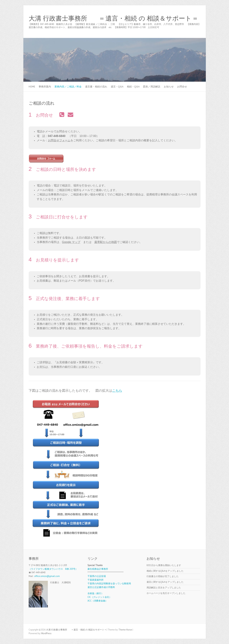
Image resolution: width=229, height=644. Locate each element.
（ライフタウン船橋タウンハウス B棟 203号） (53, 569)
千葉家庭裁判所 (96, 580)
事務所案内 (45, 87)
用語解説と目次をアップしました (164, 588)
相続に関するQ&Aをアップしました (165, 571)
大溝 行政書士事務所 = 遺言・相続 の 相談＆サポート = (113, 18)
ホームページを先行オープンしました (166, 593)
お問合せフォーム (59, 140)
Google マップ (71, 242)
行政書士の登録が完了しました (163, 576)
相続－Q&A (133, 87)
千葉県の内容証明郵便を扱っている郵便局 (109, 584)
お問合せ (182, 87)
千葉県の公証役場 (97, 576)
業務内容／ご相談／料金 (68, 87)
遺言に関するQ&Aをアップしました (165, 582)
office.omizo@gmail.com (47, 576)
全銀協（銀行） (96, 593)
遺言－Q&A (117, 87)
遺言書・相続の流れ (96, 87)
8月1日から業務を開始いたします (164, 565)
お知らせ (169, 87)
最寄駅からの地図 (106, 242)
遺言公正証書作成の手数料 (101, 587)
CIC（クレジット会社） (99, 597)
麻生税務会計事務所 (98, 569)
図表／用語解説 (152, 87)
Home (32, 87)
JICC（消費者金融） (98, 601)
